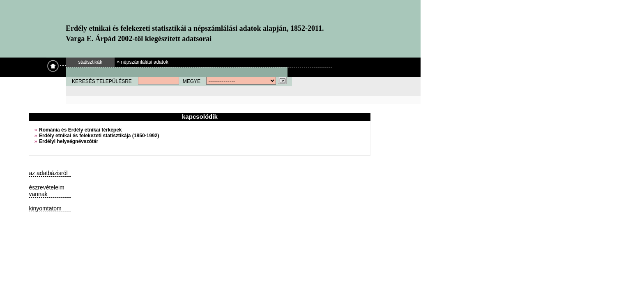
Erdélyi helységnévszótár (69, 141)
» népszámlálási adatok (142, 62)
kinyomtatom (45, 208)
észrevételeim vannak (46, 191)
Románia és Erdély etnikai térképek (80, 130)
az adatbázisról (48, 173)
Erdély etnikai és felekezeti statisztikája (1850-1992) (99, 136)
